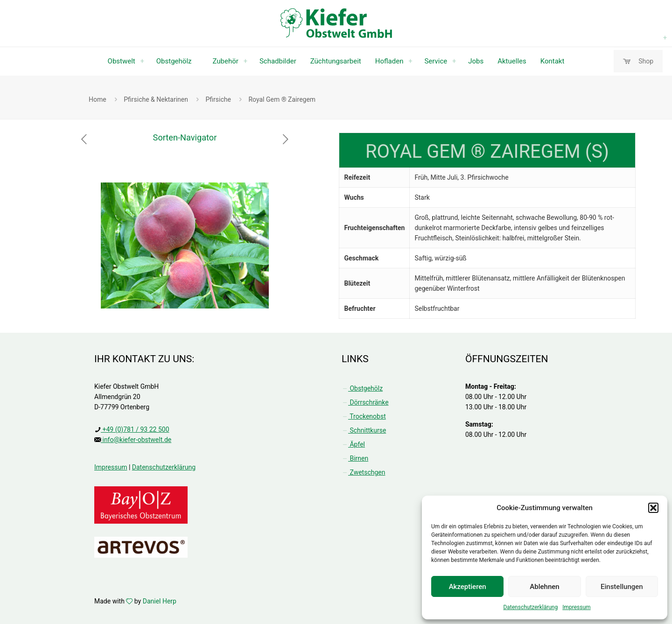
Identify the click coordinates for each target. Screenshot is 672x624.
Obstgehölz (362, 388)
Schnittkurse (364, 430)
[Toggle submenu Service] (454, 61)
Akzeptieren (468, 587)
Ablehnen (544, 587)
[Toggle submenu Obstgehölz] (665, 38)
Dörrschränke (365, 402)
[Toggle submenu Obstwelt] (142, 61)
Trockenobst (364, 416)
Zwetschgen (363, 472)
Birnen (355, 458)
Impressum (576, 607)
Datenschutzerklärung (530, 607)
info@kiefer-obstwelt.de (136, 440)
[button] (653, 508)
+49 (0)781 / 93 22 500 (135, 429)
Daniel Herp (160, 601)
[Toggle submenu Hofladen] (410, 61)
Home (98, 99)
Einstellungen (622, 587)
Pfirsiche (218, 99)
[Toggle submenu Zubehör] (245, 61)
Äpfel (353, 444)
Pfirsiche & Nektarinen (156, 99)
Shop (638, 61)
